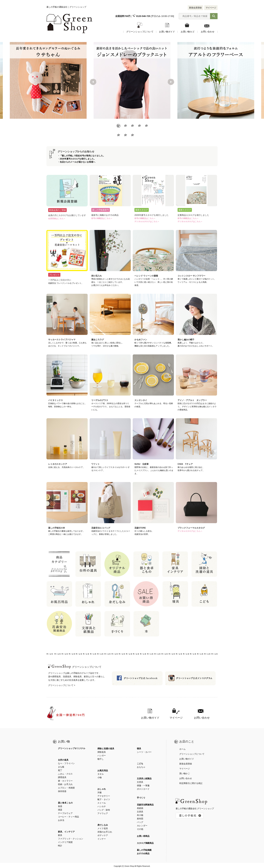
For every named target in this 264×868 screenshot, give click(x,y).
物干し (101, 759)
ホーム (182, 749)
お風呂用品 (103, 771)
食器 (60, 806)
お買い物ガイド (167, 32)
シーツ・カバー (144, 752)
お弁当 (61, 820)
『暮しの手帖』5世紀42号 (72, 156)
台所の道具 (63, 760)
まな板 (61, 767)
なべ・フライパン (66, 763)
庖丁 (60, 770)
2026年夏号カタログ (69, 159)
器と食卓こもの (65, 803)
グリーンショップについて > (62, 685)
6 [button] (118, 135)
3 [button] (132, 126)
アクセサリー (104, 796)
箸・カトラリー (65, 781)
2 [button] (125, 126)
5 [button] (146, 126)
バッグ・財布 (104, 810)
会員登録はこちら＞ (57, 218)
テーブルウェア (65, 813)
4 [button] (139, 126)
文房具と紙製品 (144, 779)
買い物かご (185, 774)
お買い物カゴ (188, 32)
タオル (101, 774)
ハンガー (102, 756)
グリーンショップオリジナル (72, 748)
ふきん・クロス (65, 774)
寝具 (139, 749)
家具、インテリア (66, 832)
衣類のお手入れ (105, 832)
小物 (100, 778)
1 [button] (118, 126)
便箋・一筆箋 (143, 786)
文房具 (140, 782)
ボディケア (103, 835)
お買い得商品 (143, 836)
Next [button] (171, 82)
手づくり (141, 798)
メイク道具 (103, 828)
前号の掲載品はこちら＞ (102, 218)
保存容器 (62, 791)
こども (140, 764)
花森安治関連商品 (145, 805)
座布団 (140, 819)
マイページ (211, 8)
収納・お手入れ (65, 784)
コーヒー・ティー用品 (68, 817)
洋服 (100, 793)
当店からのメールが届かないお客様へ (78, 162)
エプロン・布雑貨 (66, 788)
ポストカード (143, 789)
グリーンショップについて (140, 32)
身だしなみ (103, 825)
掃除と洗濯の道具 (106, 749)
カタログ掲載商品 (145, 843)
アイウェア (103, 813)
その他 (140, 829)
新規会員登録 (195, 8)
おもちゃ (141, 767)
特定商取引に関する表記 (191, 783)
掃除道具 (102, 752)
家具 (60, 835)
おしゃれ (102, 789)
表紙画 (140, 808)
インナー (102, 839)
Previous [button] (93, 82)
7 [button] (125, 135)
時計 (60, 846)
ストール (102, 803)
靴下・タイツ (104, 799)
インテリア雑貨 (65, 842)
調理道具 (62, 777)
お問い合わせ (208, 32)
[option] (132, 80)
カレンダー (142, 826)
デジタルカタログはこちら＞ (147, 221)
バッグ (140, 822)
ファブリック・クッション (71, 839)
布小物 (140, 815)
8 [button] (132, 135)
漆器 (60, 810)
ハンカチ (102, 806)
